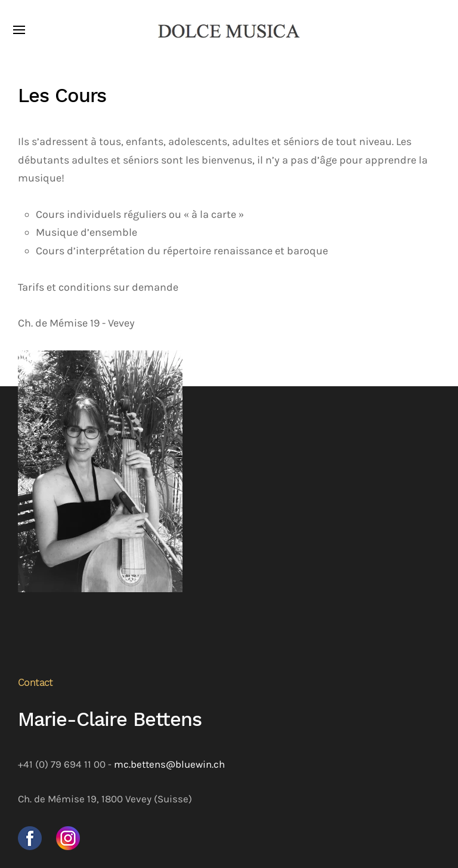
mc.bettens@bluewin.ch (169, 764)
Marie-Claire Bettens (110, 719)
